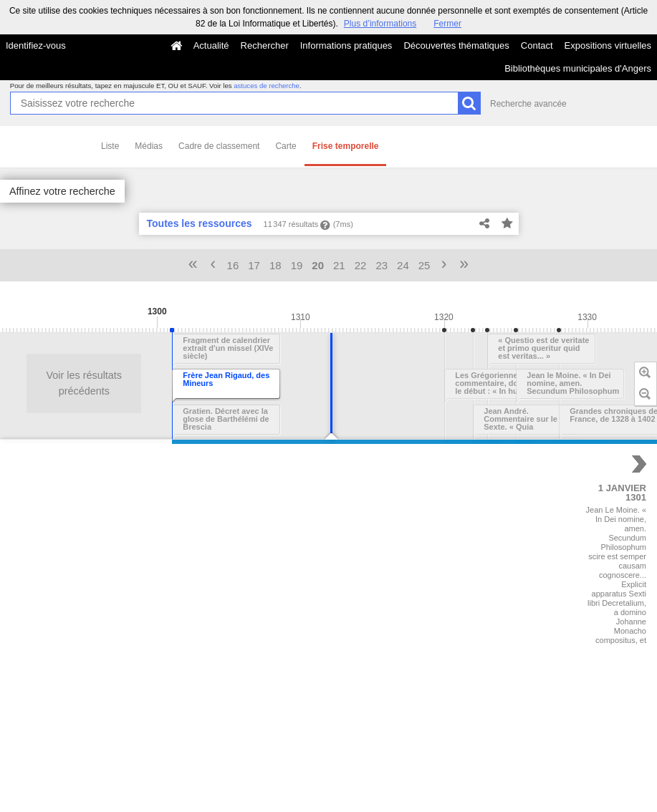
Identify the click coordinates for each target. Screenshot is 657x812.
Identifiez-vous (36, 45)
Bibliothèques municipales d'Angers (578, 68)
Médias (149, 146)
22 (361, 265)
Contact (537, 45)
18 (275, 265)
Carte (286, 146)
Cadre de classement (219, 146)
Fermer (447, 24)
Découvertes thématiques (456, 45)
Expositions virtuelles (608, 45)
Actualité (211, 45)
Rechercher (265, 45)
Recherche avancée (528, 104)
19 (297, 265)
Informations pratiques (346, 45)
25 (425, 265)
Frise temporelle (346, 146)
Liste (110, 146)
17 (254, 265)
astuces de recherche (267, 86)
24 (403, 265)
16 (233, 265)
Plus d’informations (380, 24)
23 (382, 265)
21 (339, 265)
